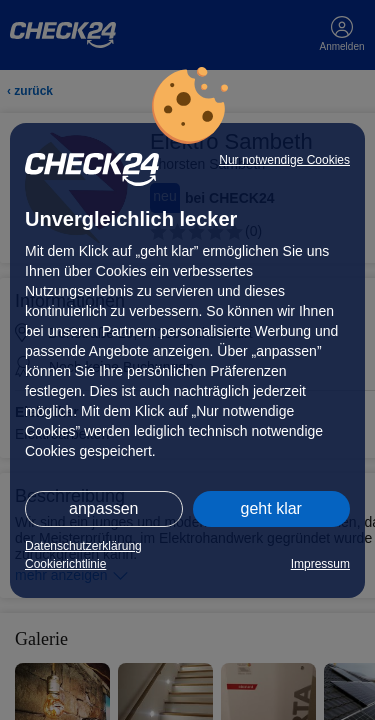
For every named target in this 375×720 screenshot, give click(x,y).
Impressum (320, 564)
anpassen (103, 508)
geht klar (271, 508)
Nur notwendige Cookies (284, 160)
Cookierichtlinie (65, 564)
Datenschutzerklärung (83, 546)
